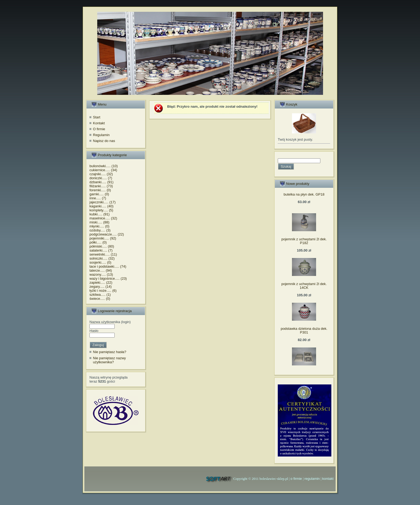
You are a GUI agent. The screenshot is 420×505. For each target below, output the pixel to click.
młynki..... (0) (99, 226)
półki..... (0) (98, 242)
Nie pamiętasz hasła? (110, 352)
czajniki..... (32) (101, 174)
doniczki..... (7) (101, 178)
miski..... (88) (99, 222)
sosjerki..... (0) (100, 262)
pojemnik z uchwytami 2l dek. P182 (304, 241)
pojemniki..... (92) (103, 238)
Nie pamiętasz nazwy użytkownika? (109, 360)
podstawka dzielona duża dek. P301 (304, 330)
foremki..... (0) (100, 190)
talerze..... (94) (101, 270)
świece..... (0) (100, 299)
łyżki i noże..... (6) (103, 291)
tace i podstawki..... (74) (108, 266)
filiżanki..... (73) (101, 186)
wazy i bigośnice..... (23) (108, 278)
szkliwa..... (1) (100, 295)
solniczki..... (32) (102, 258)
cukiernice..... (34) (103, 170)
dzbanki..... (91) (102, 182)
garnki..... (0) (99, 194)
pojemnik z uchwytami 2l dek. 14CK (304, 286)
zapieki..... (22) (101, 283)
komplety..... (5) (101, 210)
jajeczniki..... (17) (103, 202)
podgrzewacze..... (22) (107, 234)
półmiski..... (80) (102, 246)
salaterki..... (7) (101, 250)
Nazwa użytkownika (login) (110, 322)
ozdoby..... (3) (100, 230)
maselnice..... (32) (103, 218)
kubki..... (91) (100, 214)
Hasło (94, 331)
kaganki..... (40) (102, 206)
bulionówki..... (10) (104, 166)
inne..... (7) (98, 198)
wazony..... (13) (101, 274)
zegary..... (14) (101, 287)
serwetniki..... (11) (103, 254)
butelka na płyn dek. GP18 (304, 194)
